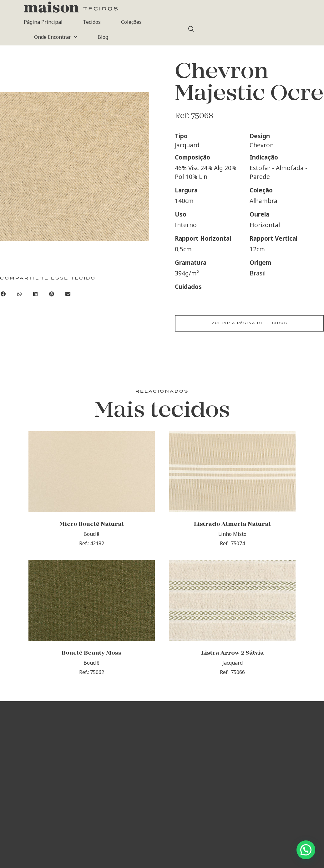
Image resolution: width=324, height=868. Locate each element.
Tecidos (92, 22)
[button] (19, 294)
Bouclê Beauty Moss (91, 654)
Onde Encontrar (56, 37)
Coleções (131, 22)
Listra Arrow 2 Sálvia (233, 654)
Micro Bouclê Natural (92, 525)
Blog (103, 37)
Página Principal (43, 22)
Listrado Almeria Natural (232, 525)
